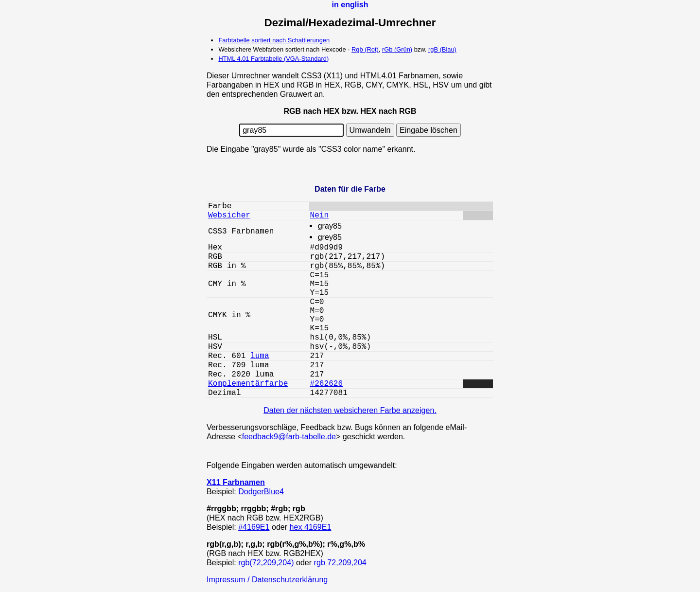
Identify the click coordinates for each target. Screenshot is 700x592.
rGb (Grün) (397, 49)
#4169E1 (254, 527)
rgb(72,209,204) (266, 562)
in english (350, 4)
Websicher (229, 215)
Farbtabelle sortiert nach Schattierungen (274, 40)
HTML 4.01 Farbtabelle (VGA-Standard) (273, 59)
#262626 (327, 384)
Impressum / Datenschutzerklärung (267, 579)
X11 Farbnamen (236, 482)
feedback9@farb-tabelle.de (289, 436)
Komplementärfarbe (248, 384)
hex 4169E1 (311, 527)
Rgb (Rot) (365, 49)
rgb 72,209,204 (340, 562)
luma (260, 356)
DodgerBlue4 (261, 491)
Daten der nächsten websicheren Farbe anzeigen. (350, 410)
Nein (320, 215)
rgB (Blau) (442, 49)
